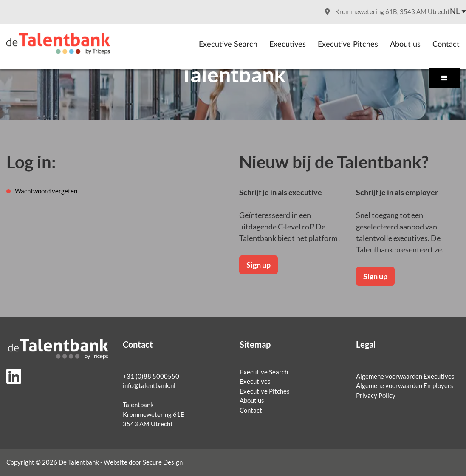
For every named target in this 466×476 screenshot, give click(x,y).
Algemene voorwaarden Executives (405, 376)
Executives (288, 45)
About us (405, 45)
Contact (446, 45)
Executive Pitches (348, 45)
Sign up (258, 265)
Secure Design (163, 462)
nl (455, 12)
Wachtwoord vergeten (46, 191)
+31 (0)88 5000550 (151, 376)
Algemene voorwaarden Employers (405, 386)
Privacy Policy (376, 395)
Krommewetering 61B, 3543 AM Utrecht (387, 12)
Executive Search (228, 45)
